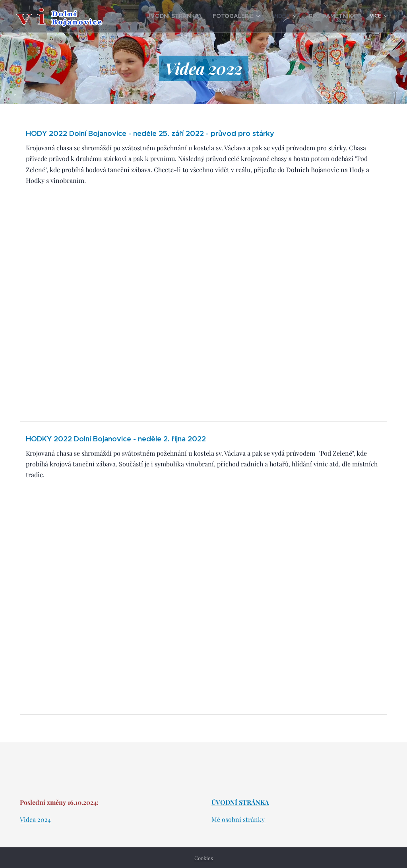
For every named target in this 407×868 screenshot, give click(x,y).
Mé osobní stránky (239, 819)
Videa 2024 (35, 819)
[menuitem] (191, 16)
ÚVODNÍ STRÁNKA (240, 802)
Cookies (204, 858)
